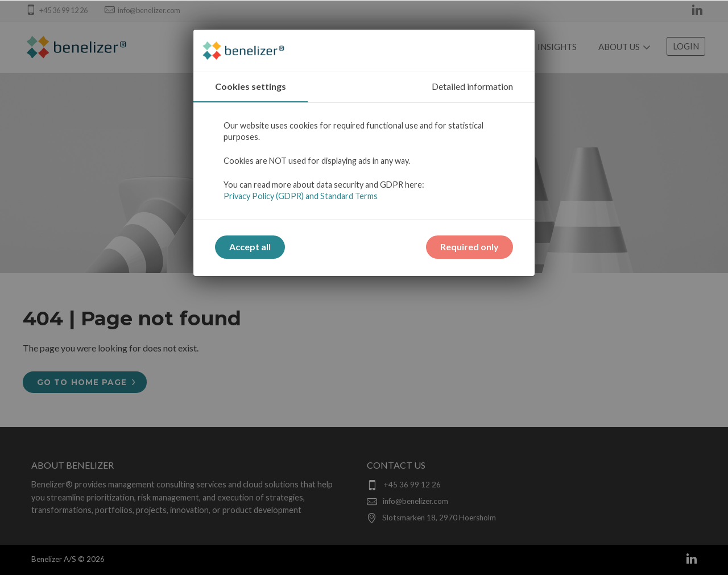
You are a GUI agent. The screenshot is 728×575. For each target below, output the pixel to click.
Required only (470, 247)
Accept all (250, 247)
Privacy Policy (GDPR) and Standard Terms (301, 196)
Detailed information (472, 86)
